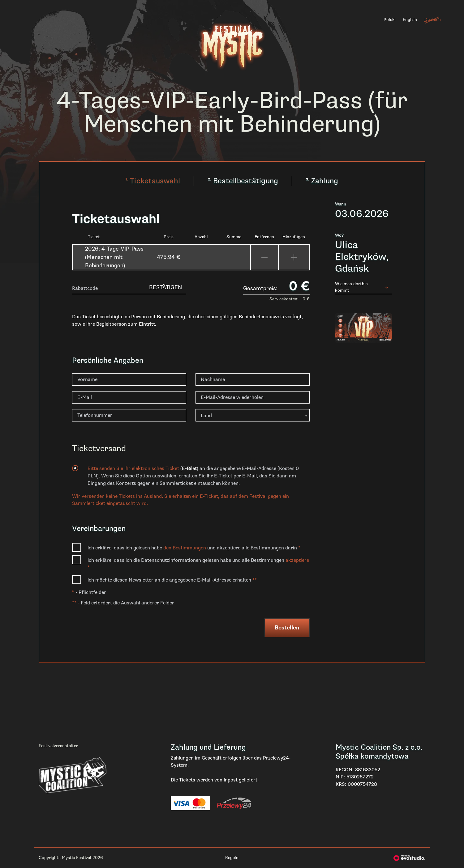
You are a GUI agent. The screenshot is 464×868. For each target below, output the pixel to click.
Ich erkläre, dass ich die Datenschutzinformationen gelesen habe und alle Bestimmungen (198, 564)
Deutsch (433, 20)
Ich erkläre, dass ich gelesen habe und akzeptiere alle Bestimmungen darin (194, 548)
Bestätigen (165, 287)
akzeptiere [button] (297, 560)
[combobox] (253, 415)
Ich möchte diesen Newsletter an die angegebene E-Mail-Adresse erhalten (172, 580)
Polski (389, 20)
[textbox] (253, 416)
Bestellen (287, 628)
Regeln (232, 858)
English (410, 20)
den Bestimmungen (185, 548)
